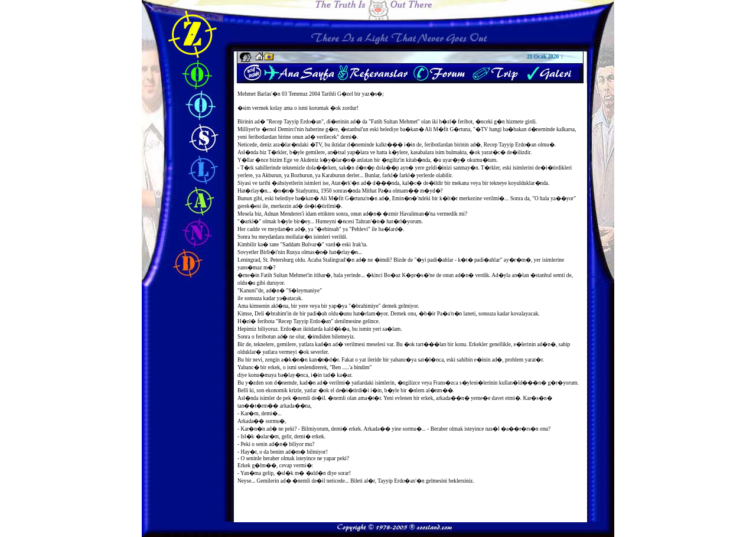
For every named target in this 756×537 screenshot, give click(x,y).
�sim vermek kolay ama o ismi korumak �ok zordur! (298, 108)
